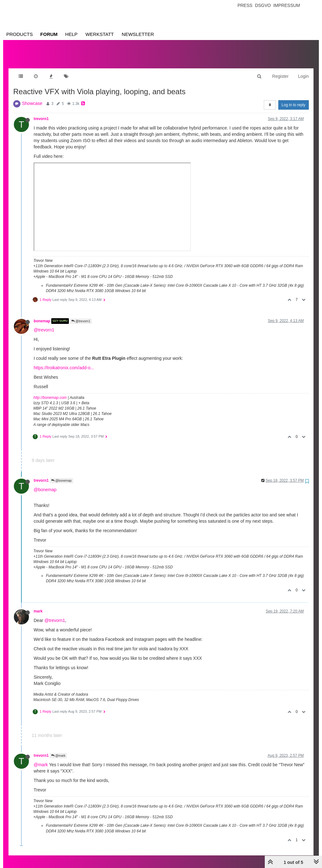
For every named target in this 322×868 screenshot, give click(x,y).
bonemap (42, 315)
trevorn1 (41, 112)
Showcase (32, 97)
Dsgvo (263, 5)
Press (245, 5)
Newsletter (138, 34)
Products (19, 34)
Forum (49, 34)
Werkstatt (100, 34)
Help (71, 34)
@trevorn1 (81, 315)
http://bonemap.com (50, 391)
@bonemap (61, 474)
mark (38, 605)
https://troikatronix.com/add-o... (64, 361)
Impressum (287, 5)
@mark (58, 749)
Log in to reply (294, 99)
